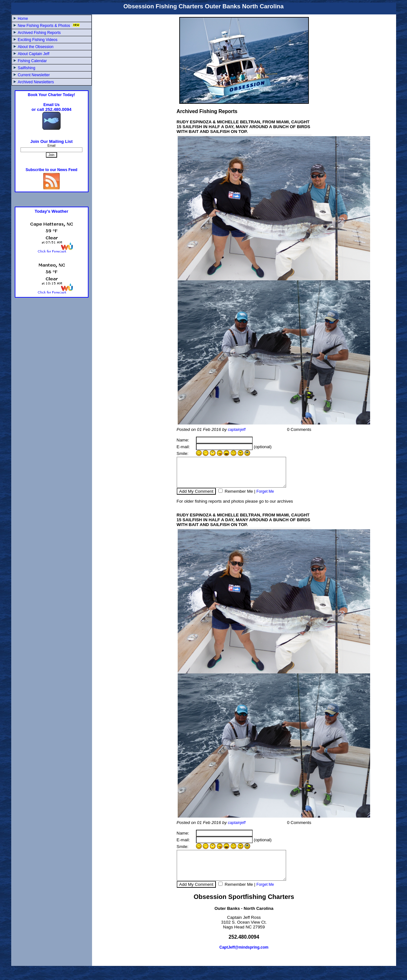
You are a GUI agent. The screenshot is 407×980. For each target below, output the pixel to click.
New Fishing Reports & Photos (49, 26)
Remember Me (238, 497)
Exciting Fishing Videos (38, 40)
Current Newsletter (34, 75)
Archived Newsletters (36, 82)
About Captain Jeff (34, 54)
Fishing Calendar (32, 61)
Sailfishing (26, 68)
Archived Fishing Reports (39, 33)
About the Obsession (35, 47)
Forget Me (265, 497)
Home (23, 19)
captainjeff (237, 430)
